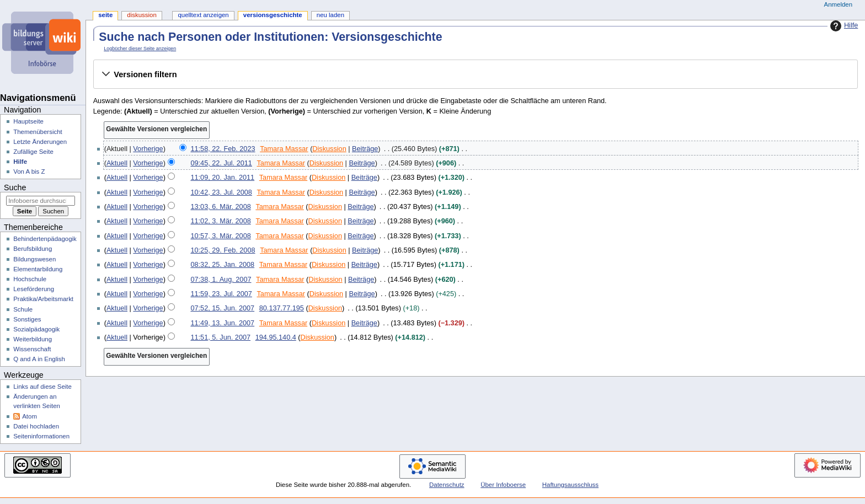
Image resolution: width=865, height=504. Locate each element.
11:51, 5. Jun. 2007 (220, 337)
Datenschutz (447, 485)
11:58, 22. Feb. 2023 (223, 149)
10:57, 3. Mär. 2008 (220, 236)
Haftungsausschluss (570, 485)
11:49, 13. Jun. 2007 (222, 323)
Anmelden (839, 4)
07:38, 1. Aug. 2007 (221, 280)
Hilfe (843, 26)
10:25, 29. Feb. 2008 (223, 250)
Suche (15, 187)
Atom (30, 416)
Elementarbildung (38, 269)
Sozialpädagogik (36, 329)
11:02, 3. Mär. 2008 (220, 221)
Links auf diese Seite (42, 387)
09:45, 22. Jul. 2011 (221, 163)
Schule (23, 309)
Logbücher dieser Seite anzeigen (140, 49)
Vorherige (148, 149)
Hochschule (30, 279)
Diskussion (329, 149)
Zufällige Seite (33, 152)
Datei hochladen (36, 426)
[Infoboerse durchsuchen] (41, 201)
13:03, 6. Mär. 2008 (220, 207)
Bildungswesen (34, 259)
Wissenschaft (32, 349)
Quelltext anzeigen (203, 15)
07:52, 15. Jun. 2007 (222, 308)
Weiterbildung (33, 339)
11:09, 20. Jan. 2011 (222, 178)
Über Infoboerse (503, 485)
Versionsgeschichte (273, 15)
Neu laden (330, 15)
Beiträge (365, 149)
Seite (105, 15)
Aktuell (117, 163)
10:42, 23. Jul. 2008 (221, 192)
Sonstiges (27, 319)
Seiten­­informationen (41, 436)
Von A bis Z (29, 171)
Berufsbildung (33, 249)
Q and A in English (39, 359)
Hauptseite (28, 121)
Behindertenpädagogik (45, 239)
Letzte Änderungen (40, 142)
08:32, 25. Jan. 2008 (222, 265)
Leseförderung (34, 289)
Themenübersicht (38, 132)
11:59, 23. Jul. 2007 (221, 294)
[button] (475, 74)
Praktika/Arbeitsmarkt (43, 299)
